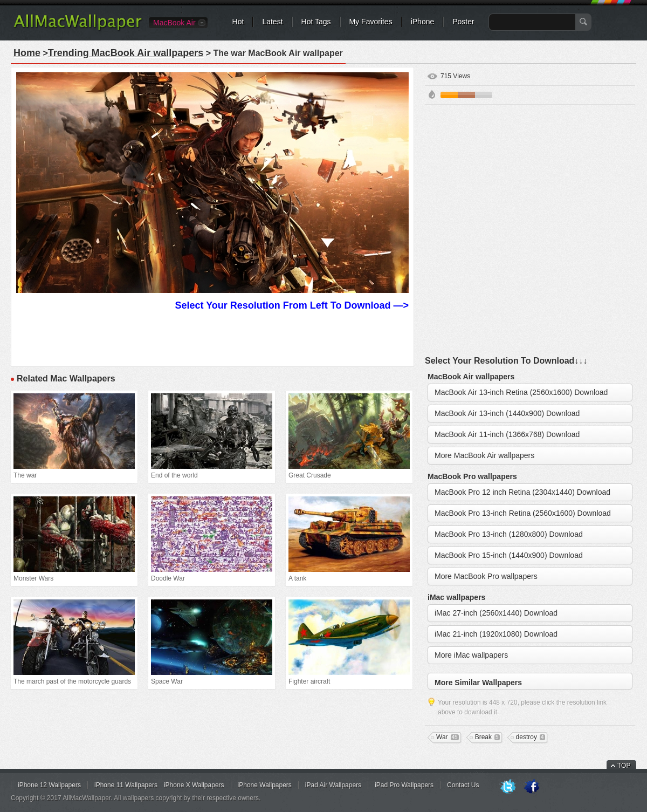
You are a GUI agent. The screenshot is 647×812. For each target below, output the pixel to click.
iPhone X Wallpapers (194, 785)
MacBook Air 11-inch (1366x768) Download (507, 434)
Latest (272, 22)
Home (27, 53)
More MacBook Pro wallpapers (486, 576)
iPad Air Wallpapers (333, 785)
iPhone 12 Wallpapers (49, 785)
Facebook (532, 787)
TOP (624, 766)
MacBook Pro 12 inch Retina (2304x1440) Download (522, 492)
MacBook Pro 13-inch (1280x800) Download (509, 534)
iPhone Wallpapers (265, 785)
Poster (463, 22)
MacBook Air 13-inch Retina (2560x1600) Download (521, 392)
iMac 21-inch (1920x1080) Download (496, 634)
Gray (484, 95)
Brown (466, 95)
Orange (449, 95)
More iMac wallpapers (471, 655)
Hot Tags (316, 22)
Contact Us (463, 785)
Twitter (508, 787)
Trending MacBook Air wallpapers (126, 53)
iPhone (423, 22)
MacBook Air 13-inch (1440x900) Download (507, 413)
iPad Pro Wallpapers (404, 785)
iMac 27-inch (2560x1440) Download (496, 613)
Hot (238, 22)
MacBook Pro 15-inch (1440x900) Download (509, 555)
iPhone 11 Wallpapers (126, 785)
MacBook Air (174, 23)
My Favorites (371, 22)
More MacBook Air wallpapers (484, 455)
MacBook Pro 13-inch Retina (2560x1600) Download (523, 513)
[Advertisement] (121, 231)
